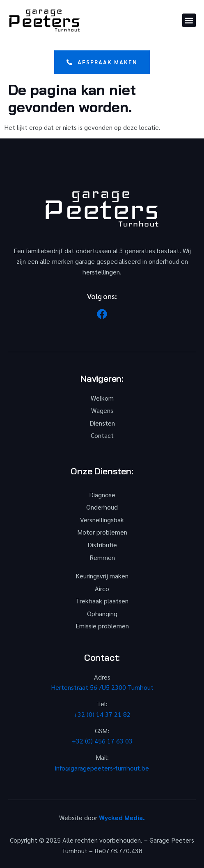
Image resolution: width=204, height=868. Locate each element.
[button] (189, 20)
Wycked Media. (122, 817)
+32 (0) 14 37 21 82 (102, 714)
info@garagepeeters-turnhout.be (102, 768)
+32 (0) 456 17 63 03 (102, 741)
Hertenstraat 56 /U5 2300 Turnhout (102, 687)
